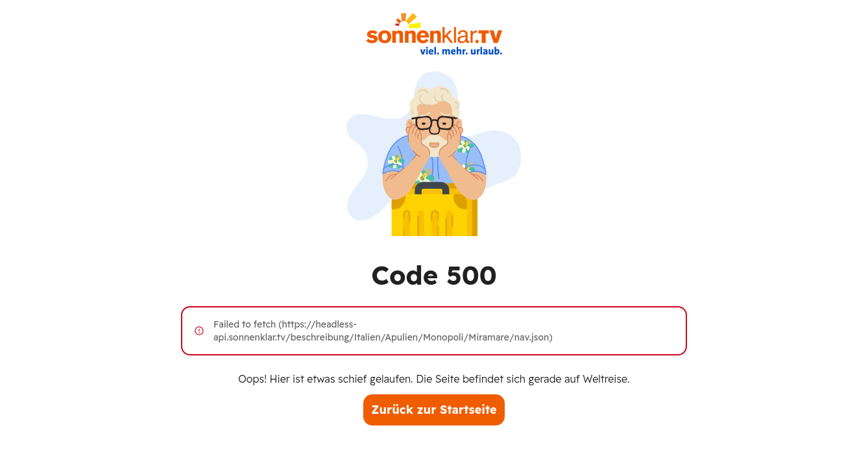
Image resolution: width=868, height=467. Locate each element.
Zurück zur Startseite (434, 410)
